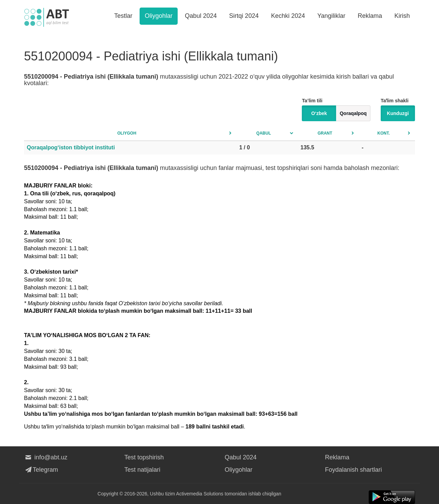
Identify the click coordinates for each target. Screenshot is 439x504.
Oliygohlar (159, 16)
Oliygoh (127, 133)
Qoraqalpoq (353, 113)
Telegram (41, 470)
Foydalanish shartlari (354, 470)
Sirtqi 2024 (244, 16)
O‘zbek (319, 113)
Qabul (264, 133)
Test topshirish (144, 457)
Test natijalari (143, 470)
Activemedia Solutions (200, 494)
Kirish (402, 16)
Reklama (370, 16)
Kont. (383, 133)
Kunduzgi (398, 113)
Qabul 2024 (201, 16)
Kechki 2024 (288, 16)
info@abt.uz (46, 457)
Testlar (123, 16)
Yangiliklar (331, 16)
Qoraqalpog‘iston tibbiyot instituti (71, 147)
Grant (325, 133)
